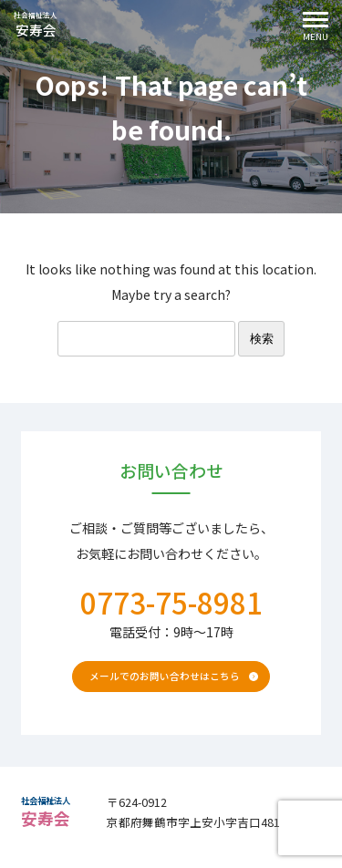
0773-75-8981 (171, 602)
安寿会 (48, 30)
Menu (308, 29)
